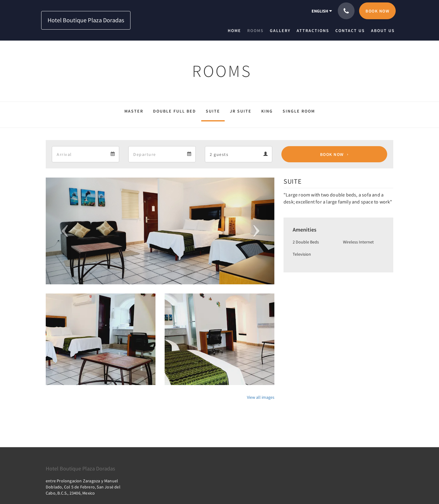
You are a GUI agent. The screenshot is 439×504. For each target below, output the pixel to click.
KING (267, 111)
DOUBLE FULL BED (175, 111)
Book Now (332, 154)
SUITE (213, 111)
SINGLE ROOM (299, 111)
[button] (63, 231)
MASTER (134, 111)
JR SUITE (241, 111)
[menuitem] (236, 31)
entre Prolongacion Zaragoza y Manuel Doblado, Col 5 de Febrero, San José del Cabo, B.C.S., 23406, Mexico (83, 487)
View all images (261, 397)
